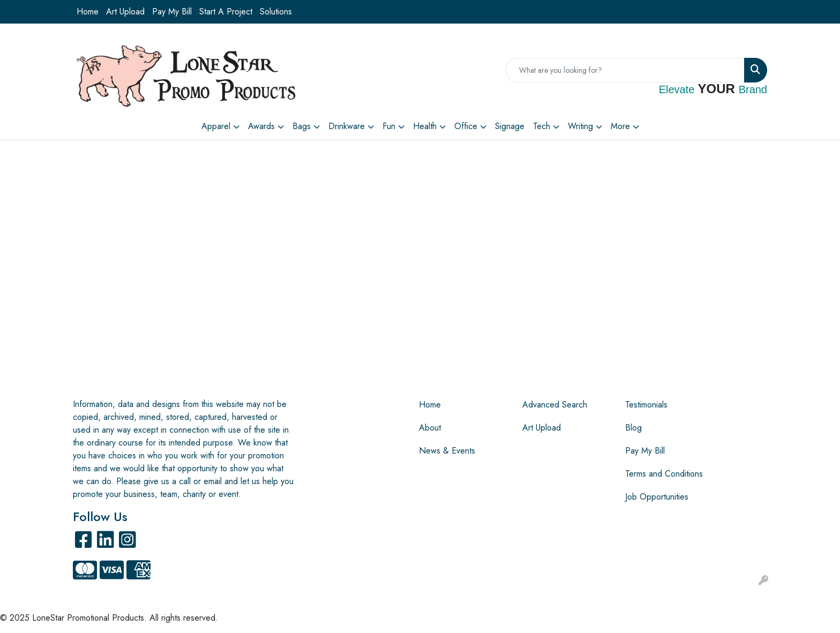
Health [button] (425, 126)
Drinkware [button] (347, 126)
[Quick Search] (625, 70)
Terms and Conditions (664, 474)
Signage (510, 126)
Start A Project (226, 12)
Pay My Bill (172, 12)
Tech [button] (542, 126)
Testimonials (646, 405)
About (430, 428)
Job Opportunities (657, 497)
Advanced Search (555, 405)
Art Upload (125, 12)
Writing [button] (580, 126)
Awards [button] (261, 126)
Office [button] (466, 126)
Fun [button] (389, 126)
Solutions (276, 12)
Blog (633, 428)
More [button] (620, 126)
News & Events (447, 451)
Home (88, 12)
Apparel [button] (216, 126)
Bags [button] (302, 126)
